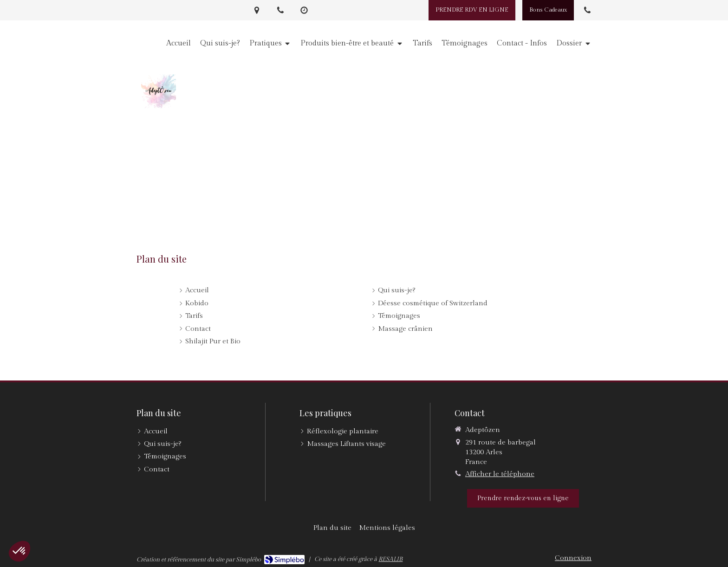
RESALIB (390, 559)
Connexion (573, 558)
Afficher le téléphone (500, 474)
